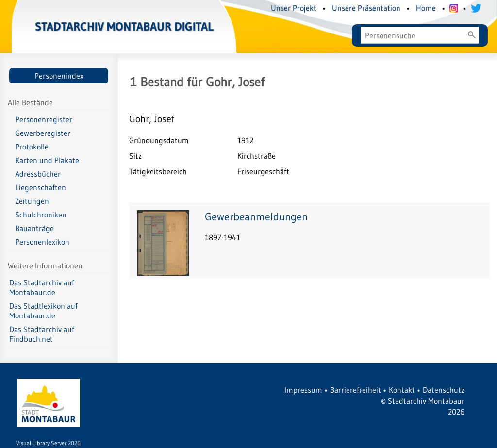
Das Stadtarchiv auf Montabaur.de (42, 287)
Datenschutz (444, 390)
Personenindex (59, 76)
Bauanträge (34, 228)
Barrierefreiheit (356, 390)
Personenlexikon (42, 242)
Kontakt (402, 390)
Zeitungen (32, 201)
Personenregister (44, 119)
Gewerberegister (43, 133)
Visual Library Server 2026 (48, 443)
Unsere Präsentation (366, 8)
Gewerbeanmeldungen (256, 217)
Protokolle (32, 147)
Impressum (303, 390)
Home (426, 8)
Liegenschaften (41, 187)
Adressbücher (38, 174)
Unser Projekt (294, 8)
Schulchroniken (41, 215)
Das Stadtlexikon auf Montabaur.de (43, 311)
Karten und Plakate (47, 160)
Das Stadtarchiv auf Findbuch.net (42, 334)
